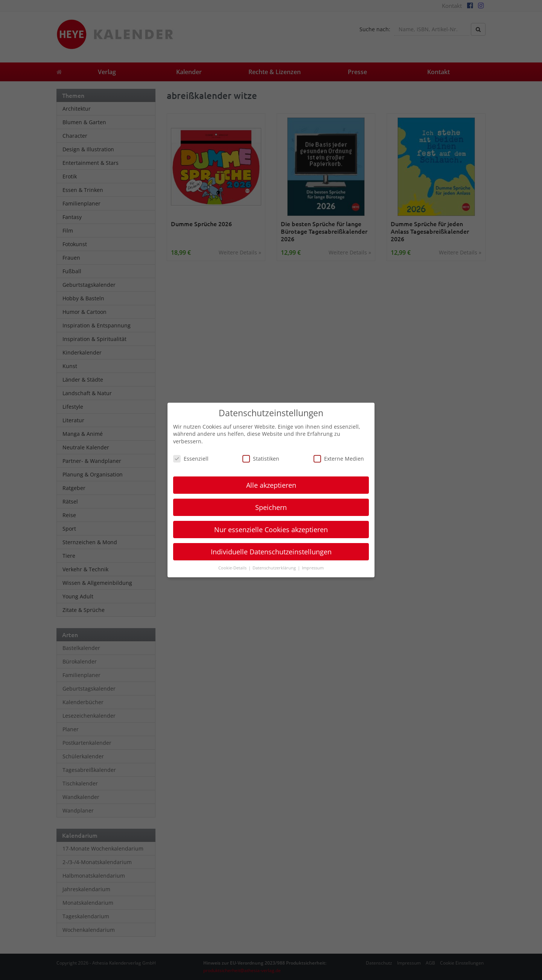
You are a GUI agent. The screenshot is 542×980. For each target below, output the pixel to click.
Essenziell (191, 459)
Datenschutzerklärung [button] (275, 568)
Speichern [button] (271, 507)
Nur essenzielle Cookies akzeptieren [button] (271, 530)
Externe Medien (339, 459)
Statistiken (261, 459)
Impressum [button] (313, 568)
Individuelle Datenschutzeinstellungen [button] (271, 552)
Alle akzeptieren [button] (271, 485)
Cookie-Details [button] (233, 568)
